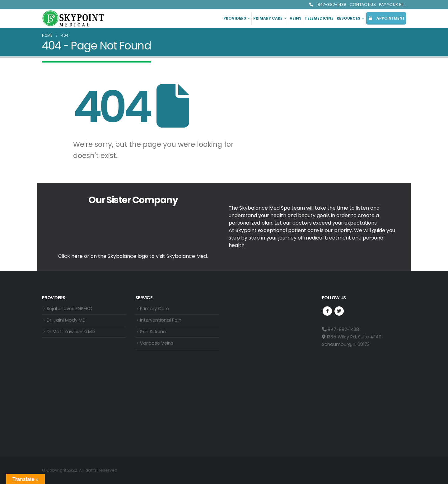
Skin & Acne (153, 333)
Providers (235, 18)
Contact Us (363, 5)
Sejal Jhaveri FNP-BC (69, 309)
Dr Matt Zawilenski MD (71, 333)
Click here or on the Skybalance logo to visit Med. (133, 256)
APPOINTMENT (386, 18)
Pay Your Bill (392, 5)
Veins (296, 18)
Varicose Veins (157, 344)
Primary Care (268, 18)
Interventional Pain (161, 321)
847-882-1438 (328, 5)
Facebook (327, 311)
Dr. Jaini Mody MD (66, 321)
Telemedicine (319, 18)
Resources (348, 18)
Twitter (339, 311)
